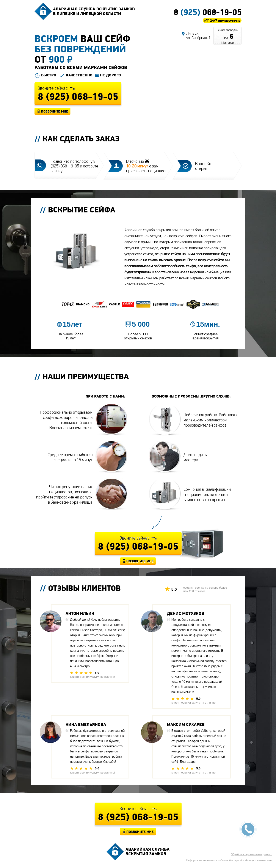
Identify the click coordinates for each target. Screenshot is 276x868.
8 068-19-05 (208, 12)
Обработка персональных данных (251, 854)
